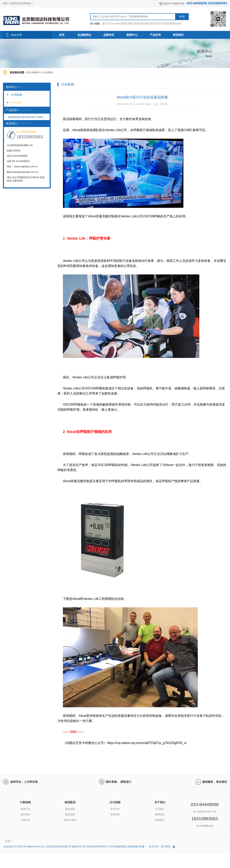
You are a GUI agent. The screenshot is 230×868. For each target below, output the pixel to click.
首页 (62, 35)
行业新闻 (16, 103)
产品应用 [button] (155, 35)
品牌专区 (109, 35)
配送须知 (70, 814)
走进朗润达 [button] (84, 35)
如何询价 (25, 814)
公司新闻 (16, 95)
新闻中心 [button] (132, 35)
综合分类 (16, 35)
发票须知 (115, 814)
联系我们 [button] (178, 35)
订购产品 (25, 820)
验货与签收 (70, 820)
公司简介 (160, 809)
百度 (8, 841)
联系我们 (160, 820)
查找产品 (25, 809)
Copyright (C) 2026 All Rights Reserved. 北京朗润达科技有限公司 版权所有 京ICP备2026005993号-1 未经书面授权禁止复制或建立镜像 (74, 847)
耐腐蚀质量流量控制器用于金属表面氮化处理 (31, 117)
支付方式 (115, 809)
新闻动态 (160, 814)
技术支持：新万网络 (160, 847)
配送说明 (70, 809)
